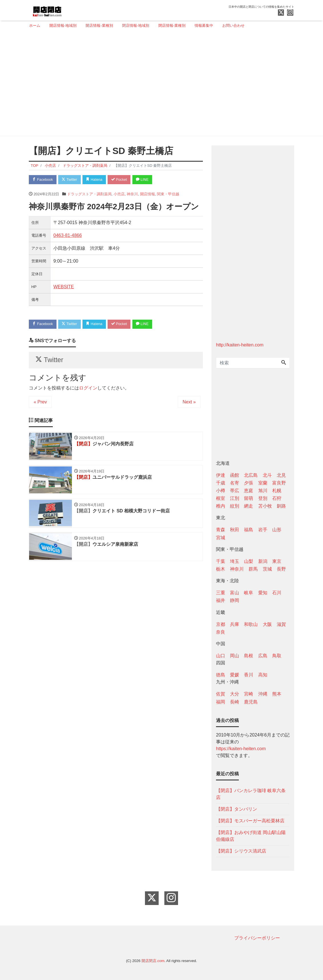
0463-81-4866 (68, 236)
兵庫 (235, 624)
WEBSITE (64, 287)
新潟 (263, 561)
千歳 (221, 483)
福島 (249, 530)
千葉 (221, 561)
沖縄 (263, 694)
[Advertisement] (159, 85)
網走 (249, 506)
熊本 (277, 694)
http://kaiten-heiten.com (240, 345)
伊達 (221, 475)
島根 (249, 656)
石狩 (277, 498)
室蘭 (263, 483)
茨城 (267, 569)
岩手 (263, 530)
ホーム (35, 26)
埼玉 (235, 561)
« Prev (40, 403)
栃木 (221, 569)
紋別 (235, 506)
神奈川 (132, 194)
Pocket (122, 180)
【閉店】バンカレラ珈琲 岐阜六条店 (251, 794)
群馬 (253, 569)
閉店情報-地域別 (136, 26)
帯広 (235, 491)
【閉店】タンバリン (237, 809)
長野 (281, 569)
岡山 (235, 656)
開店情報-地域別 (63, 26)
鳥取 (277, 656)
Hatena (96, 180)
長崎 (235, 702)
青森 (221, 530)
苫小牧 (265, 506)
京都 (221, 624)
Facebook (43, 180)
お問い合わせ (233, 26)
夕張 (249, 483)
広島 (263, 656)
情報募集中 (204, 26)
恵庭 (249, 491)
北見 (281, 475)
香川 (249, 675)
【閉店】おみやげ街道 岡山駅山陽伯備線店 (251, 836)
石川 (277, 593)
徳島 (221, 675)
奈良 (221, 632)
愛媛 (235, 675)
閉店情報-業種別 (172, 26)
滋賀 (281, 624)
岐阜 (249, 593)
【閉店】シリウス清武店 (241, 851)
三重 (221, 593)
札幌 (277, 491)
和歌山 (251, 624)
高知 (263, 675)
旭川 (263, 491)
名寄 (235, 483)
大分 (235, 694)
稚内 (221, 506)
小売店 (119, 194)
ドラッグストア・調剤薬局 (89, 194)
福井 (221, 600)
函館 (235, 475)
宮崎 (249, 694)
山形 (277, 530)
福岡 (221, 702)
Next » (189, 403)
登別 (263, 498)
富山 (235, 593)
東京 (277, 561)
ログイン (88, 389)
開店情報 (148, 194)
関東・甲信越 (168, 194)
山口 (221, 656)
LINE (146, 180)
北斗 (267, 475)
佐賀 (221, 694)
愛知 (263, 593)
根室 (221, 498)
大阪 (267, 624)
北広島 (251, 475)
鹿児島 (251, 702)
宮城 (221, 538)
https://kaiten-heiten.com (241, 749)
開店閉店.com (153, 961)
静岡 (235, 600)
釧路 (281, 506)
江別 (235, 498)
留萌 (249, 498)
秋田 (235, 530)
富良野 (279, 483)
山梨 (249, 561)
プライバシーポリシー (257, 938)
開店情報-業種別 (99, 26)
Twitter (71, 180)
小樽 (221, 491)
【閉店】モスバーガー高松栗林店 (250, 821)
